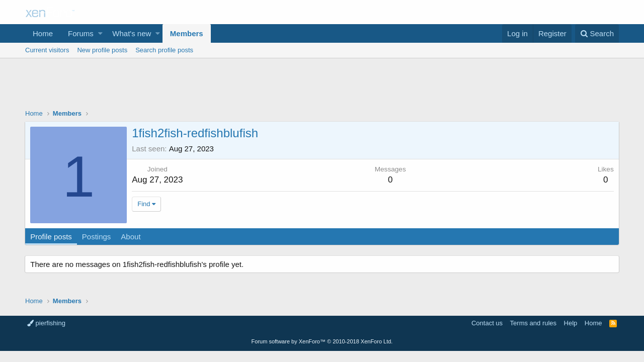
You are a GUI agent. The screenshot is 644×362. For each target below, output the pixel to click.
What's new (132, 33)
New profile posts (102, 50)
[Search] (597, 33)
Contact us (487, 323)
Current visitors (47, 50)
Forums (81, 33)
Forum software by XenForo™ (322, 341)
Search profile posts (164, 50)
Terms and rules (533, 323)
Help (571, 323)
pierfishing (46, 323)
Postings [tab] (97, 237)
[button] (100, 33)
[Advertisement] (322, 86)
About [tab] (131, 237)
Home (43, 33)
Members (187, 33)
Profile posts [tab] (52, 237)
